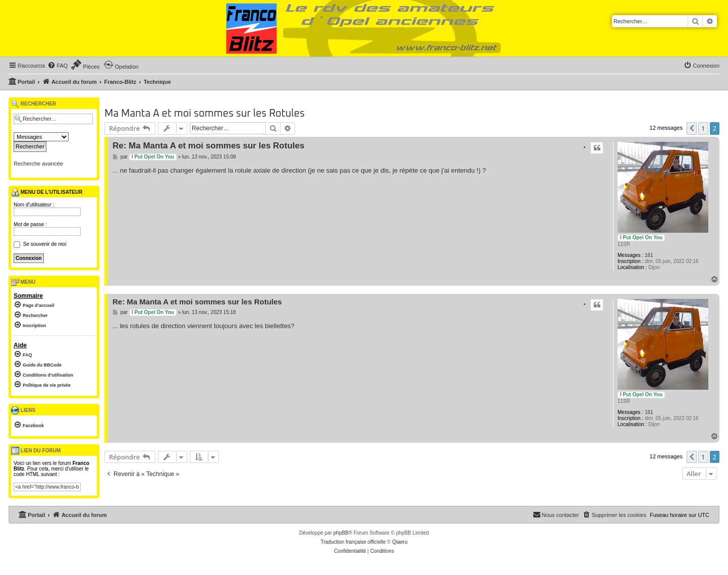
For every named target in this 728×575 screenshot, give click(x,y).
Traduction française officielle (353, 542)
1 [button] (703, 128)
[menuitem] (58, 66)
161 (649, 255)
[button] (692, 128)
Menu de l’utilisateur (47, 192)
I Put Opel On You (641, 238)
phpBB (341, 533)
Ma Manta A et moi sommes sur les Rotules (205, 114)
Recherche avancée (38, 164)
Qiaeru (400, 542)
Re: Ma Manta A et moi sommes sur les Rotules (208, 146)
